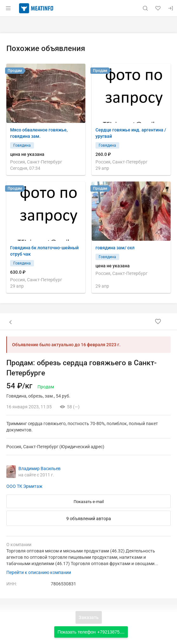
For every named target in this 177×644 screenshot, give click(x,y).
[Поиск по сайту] (145, 8)
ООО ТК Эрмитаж (24, 486)
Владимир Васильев (39, 469)
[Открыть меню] (8, 8)
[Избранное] (158, 8)
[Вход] (171, 8)
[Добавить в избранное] (158, 322)
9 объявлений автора (89, 519)
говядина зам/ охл (115, 248)
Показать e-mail (89, 502)
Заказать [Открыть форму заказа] (89, 617)
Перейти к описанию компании (39, 572)
